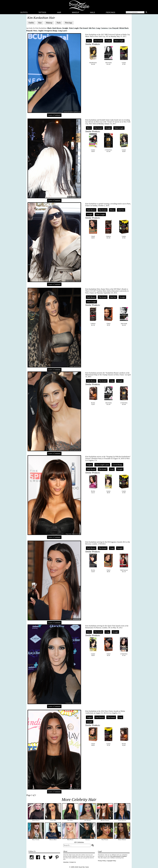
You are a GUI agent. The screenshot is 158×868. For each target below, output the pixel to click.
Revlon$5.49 (93, 563)
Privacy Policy (102, 861)
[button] (137, 13)
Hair (59, 12)
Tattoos (42, 12)
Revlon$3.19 (93, 484)
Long (98, 28)
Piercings (111, 12)
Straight (65, 28)
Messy (112, 210)
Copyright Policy (111, 861)
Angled (41, 31)
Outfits (24, 12)
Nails (93, 12)
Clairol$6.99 (93, 229)
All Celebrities (79, 842)
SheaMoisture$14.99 (93, 55)
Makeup (76, 12)
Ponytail (29, 31)
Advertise (66, 862)
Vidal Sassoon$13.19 (124, 563)
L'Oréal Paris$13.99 (108, 143)
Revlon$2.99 (93, 396)
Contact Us (73, 862)
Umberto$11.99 (108, 229)
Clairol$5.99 (108, 316)
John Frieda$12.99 (108, 55)
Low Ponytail (114, 28)
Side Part (92, 28)
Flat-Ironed (84, 28)
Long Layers (63, 31)
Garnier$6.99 (93, 143)
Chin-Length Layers (102, 465)
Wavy (35, 31)
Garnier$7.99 (124, 55)
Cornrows (104, 28)
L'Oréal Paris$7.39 (124, 647)
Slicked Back (124, 28)
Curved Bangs (117, 465)
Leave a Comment (54, 115)
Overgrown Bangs (51, 31)
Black (49, 28)
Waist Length (74, 28)
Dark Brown (57, 28)
